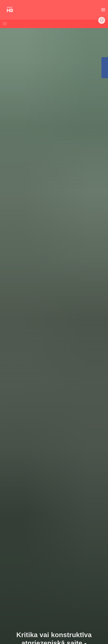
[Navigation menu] (103, 10)
